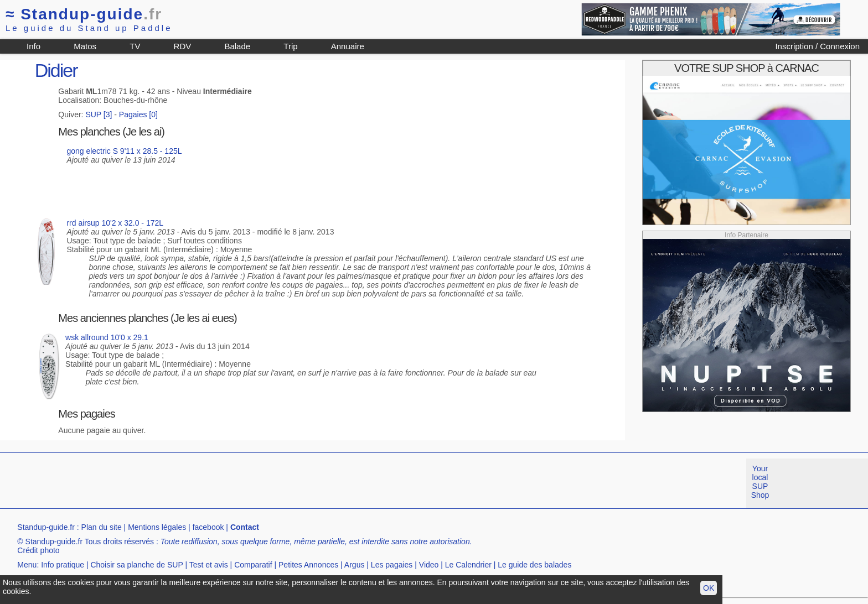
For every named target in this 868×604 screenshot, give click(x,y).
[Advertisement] (201, 483)
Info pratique (63, 565)
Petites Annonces (308, 565)
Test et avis (209, 565)
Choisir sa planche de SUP (136, 565)
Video (429, 565)
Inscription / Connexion (817, 46)
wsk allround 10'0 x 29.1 (107, 337)
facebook (208, 527)
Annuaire (348, 46)
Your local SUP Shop (760, 482)
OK (709, 588)
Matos (85, 46)
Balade (237, 46)
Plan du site (102, 527)
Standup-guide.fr (46, 527)
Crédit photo (38, 550)
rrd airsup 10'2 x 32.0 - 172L (115, 223)
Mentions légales (157, 527)
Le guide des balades (534, 565)
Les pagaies (392, 565)
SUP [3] (99, 114)
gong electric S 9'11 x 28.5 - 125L (124, 151)
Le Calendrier (468, 565)
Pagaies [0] (138, 114)
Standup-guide (84, 14)
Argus (355, 565)
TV (135, 46)
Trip (290, 46)
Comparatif (253, 565)
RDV (183, 46)
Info (33, 46)
